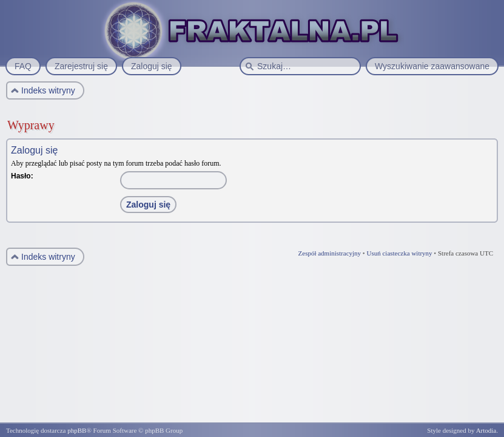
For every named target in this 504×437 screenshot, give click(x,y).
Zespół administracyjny (330, 253)
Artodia (486, 430)
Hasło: (22, 176)
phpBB (77, 430)
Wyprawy (31, 125)
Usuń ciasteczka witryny (399, 253)
